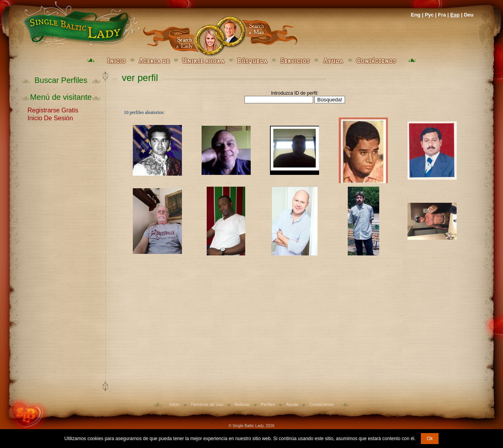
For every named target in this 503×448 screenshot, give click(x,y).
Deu (469, 15)
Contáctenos (321, 404)
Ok (430, 439)
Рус (429, 15)
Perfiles (268, 404)
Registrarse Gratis (53, 110)
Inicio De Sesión (50, 118)
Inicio (174, 404)
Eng (416, 15)
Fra (442, 15)
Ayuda (292, 404)
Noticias (242, 404)
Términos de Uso (207, 404)
